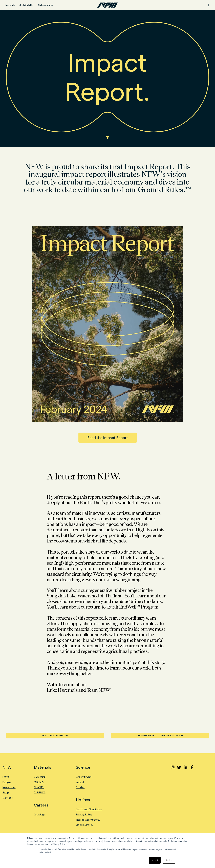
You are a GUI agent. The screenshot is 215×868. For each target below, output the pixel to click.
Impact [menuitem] (80, 782)
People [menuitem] (7, 782)
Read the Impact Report (108, 438)
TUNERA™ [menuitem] (40, 792)
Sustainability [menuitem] (26, 5)
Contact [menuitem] (8, 798)
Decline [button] (169, 860)
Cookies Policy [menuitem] (85, 825)
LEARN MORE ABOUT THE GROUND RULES (160, 736)
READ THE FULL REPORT (55, 736)
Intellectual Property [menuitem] (88, 820)
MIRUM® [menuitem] (39, 782)
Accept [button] (155, 860)
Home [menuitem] (6, 777)
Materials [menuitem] (10, 5)
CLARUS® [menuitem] (40, 777)
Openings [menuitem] (39, 814)
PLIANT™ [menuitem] (39, 787)
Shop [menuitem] (6, 792)
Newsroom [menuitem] (9, 787)
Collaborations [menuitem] (45, 5)
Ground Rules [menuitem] (84, 777)
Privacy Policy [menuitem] (84, 814)
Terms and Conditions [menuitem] (89, 809)
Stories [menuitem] (80, 787)
